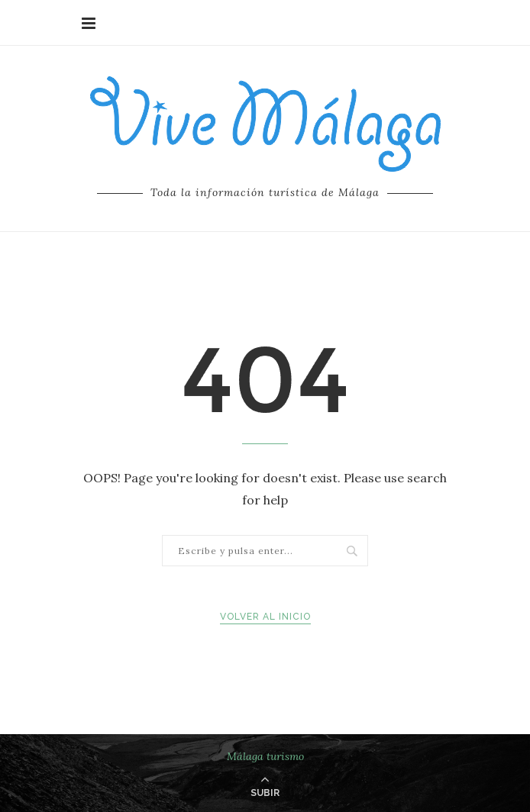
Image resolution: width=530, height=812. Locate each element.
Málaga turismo (265, 756)
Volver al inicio (265, 617)
